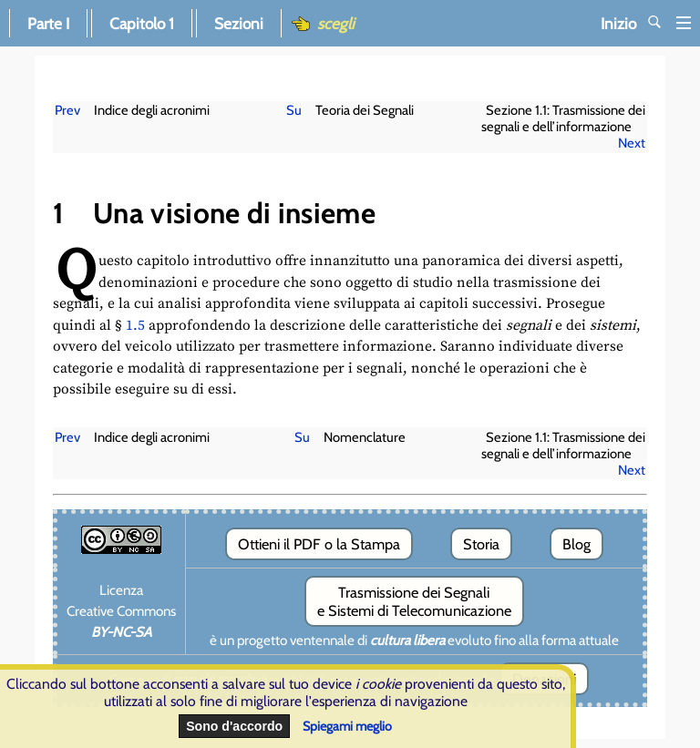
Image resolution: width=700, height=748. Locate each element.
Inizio (646, 23)
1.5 (135, 326)
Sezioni (239, 23)
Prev (67, 110)
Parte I (48, 23)
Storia (481, 544)
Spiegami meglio (347, 726)
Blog (576, 544)
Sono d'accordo (234, 726)
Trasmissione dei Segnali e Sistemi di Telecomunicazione (414, 601)
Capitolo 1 (142, 23)
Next (632, 143)
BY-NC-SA (121, 632)
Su (294, 110)
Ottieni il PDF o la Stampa (319, 544)
